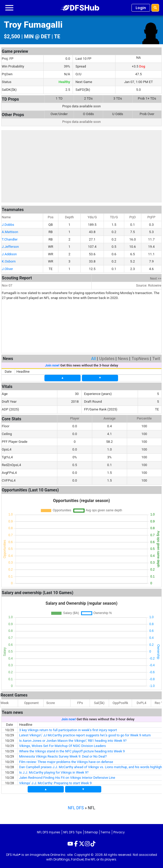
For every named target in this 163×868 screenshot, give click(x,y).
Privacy (119, 832)
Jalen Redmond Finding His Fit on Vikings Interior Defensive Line (67, 778)
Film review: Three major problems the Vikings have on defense (66, 762)
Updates (107, 359)
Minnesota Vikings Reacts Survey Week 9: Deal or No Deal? (63, 756)
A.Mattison (10, 232)
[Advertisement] (81, 166)
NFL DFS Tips (73, 832)
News (123, 359)
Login (141, 8)
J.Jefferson (10, 247)
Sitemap (91, 832)
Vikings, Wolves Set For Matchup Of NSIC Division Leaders (63, 746)
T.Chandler (10, 239)
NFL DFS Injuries (49, 832)
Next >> (156, 278)
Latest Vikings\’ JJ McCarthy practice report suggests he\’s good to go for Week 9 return (85, 735)
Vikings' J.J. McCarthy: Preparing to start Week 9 (55, 783)
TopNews (140, 359)
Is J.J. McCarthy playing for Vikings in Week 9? (54, 772)
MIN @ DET (37, 36)
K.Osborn (9, 261)
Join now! (52, 365)
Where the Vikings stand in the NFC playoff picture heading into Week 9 (72, 751)
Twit (156, 359)
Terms (105, 832)
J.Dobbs (8, 225)
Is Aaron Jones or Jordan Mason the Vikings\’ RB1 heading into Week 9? (73, 741)
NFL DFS (76, 808)
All (94, 359)
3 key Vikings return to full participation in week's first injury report (68, 730)
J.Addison (9, 254)
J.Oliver (7, 269)
